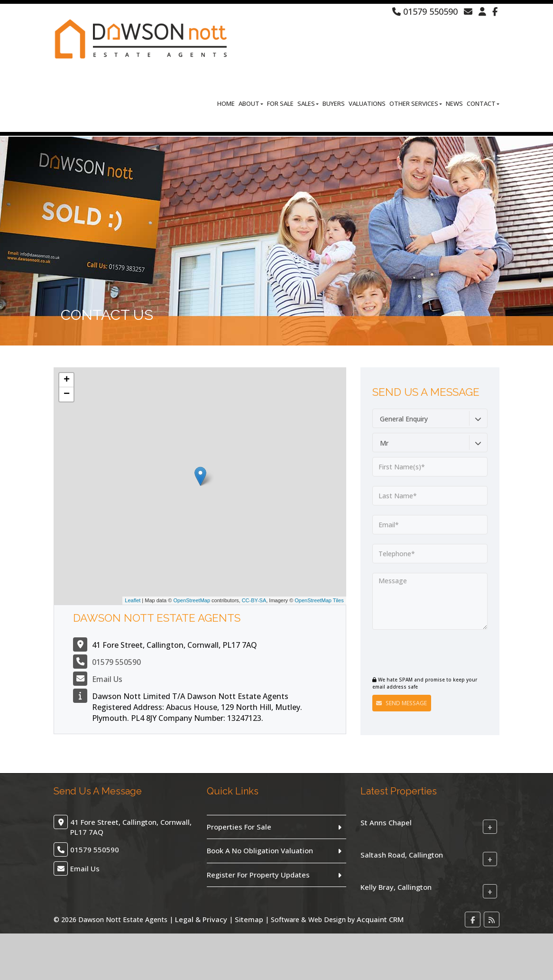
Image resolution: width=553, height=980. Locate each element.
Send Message (401, 703)
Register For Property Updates (258, 875)
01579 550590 (425, 11)
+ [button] (67, 380)
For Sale (280, 104)
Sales (308, 104)
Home (226, 104)
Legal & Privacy (201, 919)
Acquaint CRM (380, 919)
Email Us (107, 679)
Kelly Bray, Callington (396, 887)
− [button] (67, 394)
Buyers (334, 104)
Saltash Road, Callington (402, 855)
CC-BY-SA (254, 600)
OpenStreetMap (192, 600)
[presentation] (430, 654)
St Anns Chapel (386, 822)
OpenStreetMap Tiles (319, 600)
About (251, 104)
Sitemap (249, 919)
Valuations (367, 104)
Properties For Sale (239, 827)
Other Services (416, 104)
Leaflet (133, 600)
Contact (483, 104)
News (454, 104)
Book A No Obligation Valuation (260, 850)
